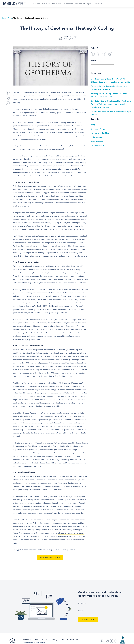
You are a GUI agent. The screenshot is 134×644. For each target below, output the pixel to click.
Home (4, 18)
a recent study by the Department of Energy (69, 132)
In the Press (27, 640)
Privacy (54, 640)
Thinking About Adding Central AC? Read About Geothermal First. (109, 95)
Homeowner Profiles (100, 133)
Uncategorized (97, 146)
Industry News (97, 137)
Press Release (97, 141)
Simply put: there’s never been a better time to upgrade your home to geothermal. (44, 550)
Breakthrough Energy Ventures (36, 530)
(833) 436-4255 (72, 640)
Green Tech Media (30, 446)
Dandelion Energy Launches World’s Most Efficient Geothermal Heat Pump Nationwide (110, 80)
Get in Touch (38, 640)
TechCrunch (28, 496)
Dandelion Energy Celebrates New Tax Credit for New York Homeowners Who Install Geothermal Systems (111, 104)
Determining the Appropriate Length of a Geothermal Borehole (109, 88)
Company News (98, 129)
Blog (10, 18)
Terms (62, 640)
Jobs (48, 640)
